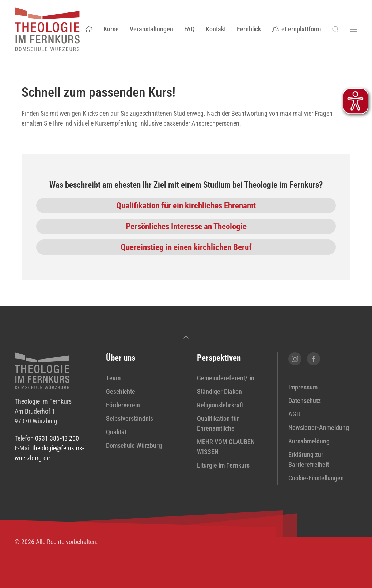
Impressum (303, 387)
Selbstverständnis (130, 418)
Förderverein (123, 405)
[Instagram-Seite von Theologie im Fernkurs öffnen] (295, 359)
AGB (294, 414)
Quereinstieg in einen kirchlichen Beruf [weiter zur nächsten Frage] (186, 247)
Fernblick (249, 29)
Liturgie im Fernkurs (223, 465)
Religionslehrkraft (220, 405)
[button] (335, 29)
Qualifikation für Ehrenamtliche (218, 423)
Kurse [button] (111, 29)
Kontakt (216, 29)
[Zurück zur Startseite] (47, 29)
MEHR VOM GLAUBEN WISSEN (226, 447)
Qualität (116, 432)
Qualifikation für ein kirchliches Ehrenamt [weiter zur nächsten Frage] (186, 205)
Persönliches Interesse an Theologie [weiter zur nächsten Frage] (186, 226)
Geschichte (121, 391)
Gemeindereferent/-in (226, 378)
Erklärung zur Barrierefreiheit (309, 460)
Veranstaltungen (151, 29)
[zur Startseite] (42, 370)
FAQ (189, 29)
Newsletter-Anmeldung (319, 428)
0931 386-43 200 (57, 438)
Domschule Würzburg (134, 445)
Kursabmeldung (309, 441)
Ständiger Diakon (219, 391)
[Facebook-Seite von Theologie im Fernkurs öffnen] (314, 359)
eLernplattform (297, 29)
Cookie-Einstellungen (316, 478)
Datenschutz (305, 401)
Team (113, 378)
